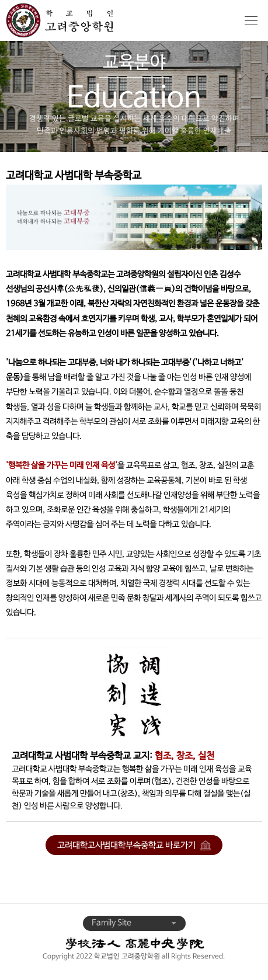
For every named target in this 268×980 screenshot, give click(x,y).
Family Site (134, 923)
